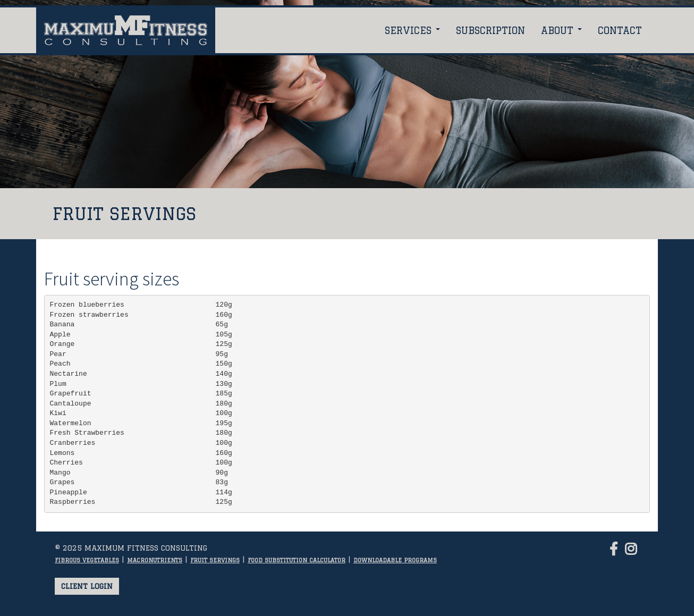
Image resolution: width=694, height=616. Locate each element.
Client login (87, 586)
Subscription (490, 30)
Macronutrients (155, 560)
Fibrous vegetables (87, 560)
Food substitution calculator (297, 560)
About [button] (561, 30)
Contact (620, 30)
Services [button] (412, 30)
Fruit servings (215, 560)
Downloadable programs (395, 560)
